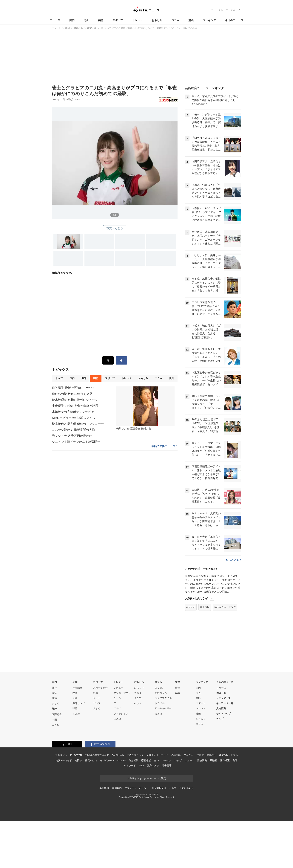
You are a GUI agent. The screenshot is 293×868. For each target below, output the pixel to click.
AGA (141, 812)
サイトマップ (223, 760)
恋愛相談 (146, 807)
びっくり (139, 735)
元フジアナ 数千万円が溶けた (72, 436)
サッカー (98, 745)
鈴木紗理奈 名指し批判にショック (75, 400)
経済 (54, 740)
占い (156, 807)
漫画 (191, 20)
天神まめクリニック (157, 802)
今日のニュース (234, 20)
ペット (138, 750)
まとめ (56, 750)
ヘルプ (220, 765)
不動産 (213, 807)
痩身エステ (153, 812)
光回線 (78, 807)
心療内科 (176, 802)
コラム (175, 20)
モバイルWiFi (107, 807)
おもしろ (157, 20)
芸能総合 (77, 735)
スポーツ (118, 20)
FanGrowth (118, 802)
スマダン (160, 735)
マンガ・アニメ (122, 740)
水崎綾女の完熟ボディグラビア (73, 412)
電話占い (211, 802)
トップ (59, 378)
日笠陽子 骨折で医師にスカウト (73, 388)
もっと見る (233, 607)
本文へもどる (115, 228)
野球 (95, 740)
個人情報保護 (159, 835)
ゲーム (117, 745)
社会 (54, 735)
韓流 (75, 755)
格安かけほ (91, 807)
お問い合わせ (186, 835)
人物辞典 (221, 755)
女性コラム (161, 740)
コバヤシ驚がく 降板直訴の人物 (73, 430)
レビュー (118, 735)
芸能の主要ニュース (165, 446)
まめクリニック (135, 802)
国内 (72, 20)
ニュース (55, 20)
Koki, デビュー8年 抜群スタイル (74, 418)
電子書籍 (167, 812)
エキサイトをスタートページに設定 (146, 825)
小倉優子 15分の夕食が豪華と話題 (75, 406)
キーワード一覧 (225, 750)
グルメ (117, 755)
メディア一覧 (223, 745)
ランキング (209, 20)
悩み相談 (134, 807)
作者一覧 (221, 740)
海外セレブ (79, 750)
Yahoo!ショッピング (225, 654)
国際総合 (57, 761)
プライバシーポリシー (137, 835)
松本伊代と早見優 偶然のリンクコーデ (78, 424)
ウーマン (167, 807)
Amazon (191, 654)
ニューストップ (219, 10)
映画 (75, 740)
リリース (221, 735)
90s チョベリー (163, 755)
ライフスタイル (163, 745)
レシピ (178, 807)
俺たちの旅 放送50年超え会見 (72, 394)
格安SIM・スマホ (229, 802)
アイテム (188, 802)
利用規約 (117, 835)
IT (115, 750)
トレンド (137, 20)
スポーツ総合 (100, 735)
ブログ (200, 802)
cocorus (122, 807)
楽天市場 (205, 654)
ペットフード (129, 812)
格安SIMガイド (64, 807)
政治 (54, 745)
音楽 (75, 745)
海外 (86, 20)
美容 (235, 807)
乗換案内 (202, 807)
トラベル (160, 750)
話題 (178, 740)
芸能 (101, 20)
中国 (54, 766)
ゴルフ (97, 750)
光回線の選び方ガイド (97, 802)
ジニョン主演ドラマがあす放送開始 (76, 442)
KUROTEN (76, 802)
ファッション (121, 760)
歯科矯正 (225, 807)
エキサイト (236, 10)
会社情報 (104, 835)
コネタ (138, 740)
